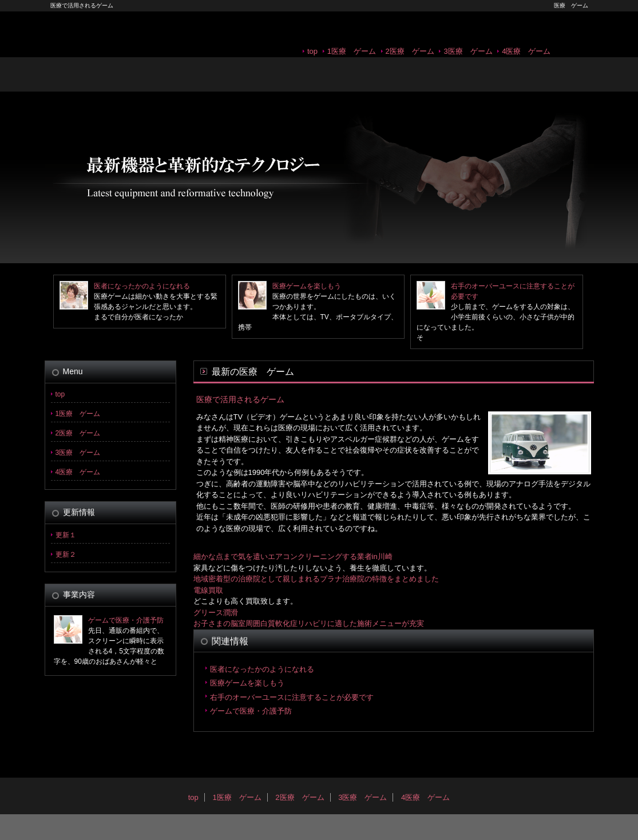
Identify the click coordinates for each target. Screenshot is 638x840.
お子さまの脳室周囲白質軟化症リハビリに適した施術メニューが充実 (309, 623)
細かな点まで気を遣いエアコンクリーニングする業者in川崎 (293, 556)
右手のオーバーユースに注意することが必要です (292, 697)
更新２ (66, 554)
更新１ (66, 535)
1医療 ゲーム (352, 51)
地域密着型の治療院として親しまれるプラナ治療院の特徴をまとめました (316, 579)
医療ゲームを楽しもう (307, 286)
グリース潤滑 (216, 613)
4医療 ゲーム (526, 51)
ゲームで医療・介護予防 (251, 711)
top (312, 51)
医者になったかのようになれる (142, 286)
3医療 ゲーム (468, 51)
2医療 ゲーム (410, 51)
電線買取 (208, 590)
